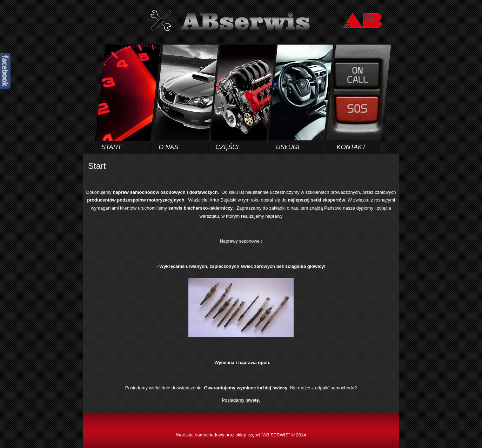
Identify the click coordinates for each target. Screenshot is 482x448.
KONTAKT (351, 147)
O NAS (168, 147)
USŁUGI (287, 147)
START (111, 147)
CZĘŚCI (227, 147)
